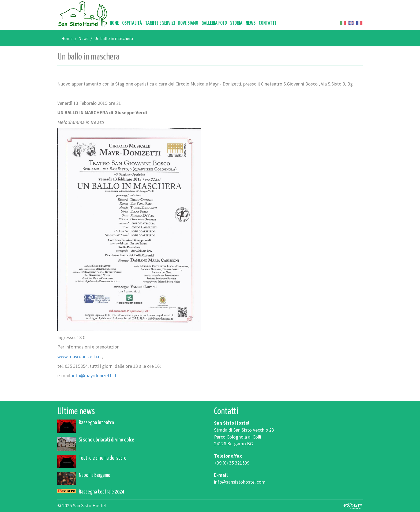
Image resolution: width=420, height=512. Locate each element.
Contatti (267, 23)
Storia (236, 23)
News (251, 23)
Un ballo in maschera (114, 38)
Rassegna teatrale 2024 (102, 492)
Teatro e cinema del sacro (103, 458)
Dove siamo (188, 23)
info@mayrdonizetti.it (94, 375)
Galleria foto (214, 23)
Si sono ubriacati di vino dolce (106, 440)
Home (114, 23)
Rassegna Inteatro (96, 423)
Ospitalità (132, 23)
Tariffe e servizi (160, 23)
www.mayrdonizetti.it (79, 356)
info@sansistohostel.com (240, 482)
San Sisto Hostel (83, 14)
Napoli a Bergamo (95, 475)
